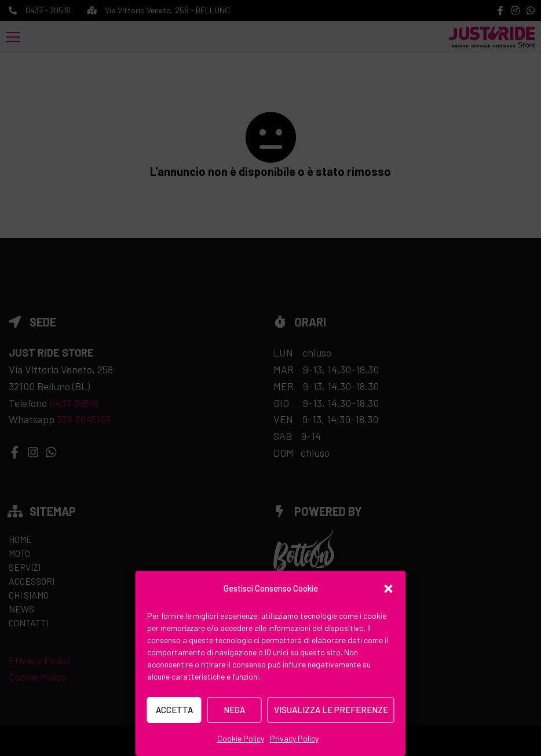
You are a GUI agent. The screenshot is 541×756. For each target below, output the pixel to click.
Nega (234, 710)
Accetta (174, 710)
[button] (389, 589)
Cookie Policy (241, 738)
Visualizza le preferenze (331, 710)
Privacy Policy (294, 738)
